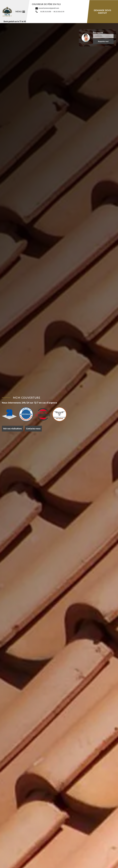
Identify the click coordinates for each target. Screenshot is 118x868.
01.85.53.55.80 (46, 12)
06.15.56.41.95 (59, 12)
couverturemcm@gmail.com (49, 8)
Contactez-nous (33, 429)
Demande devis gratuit (103, 12)
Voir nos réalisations (12, 429)
